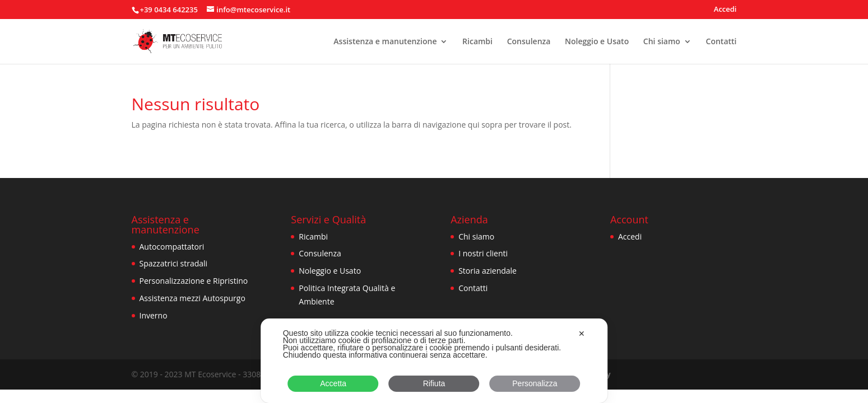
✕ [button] (582, 334)
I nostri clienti (483, 253)
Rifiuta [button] (434, 383)
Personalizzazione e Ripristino (194, 281)
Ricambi (477, 42)
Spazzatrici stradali (174, 263)
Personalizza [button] (535, 383)
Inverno (154, 315)
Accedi (725, 10)
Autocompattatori (172, 247)
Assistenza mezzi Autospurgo (192, 298)
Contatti (721, 42)
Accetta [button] (333, 383)
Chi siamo (662, 42)
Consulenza (529, 42)
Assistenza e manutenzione (385, 42)
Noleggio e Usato (597, 42)
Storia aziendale (488, 271)
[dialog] (434, 361)
